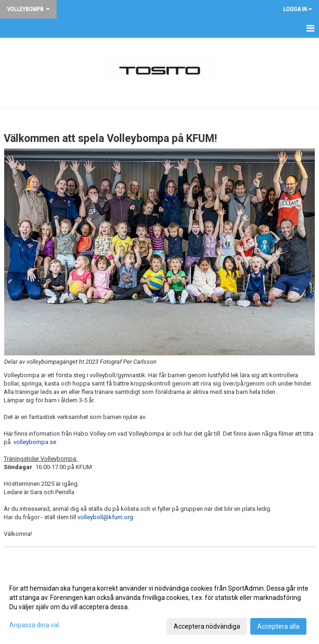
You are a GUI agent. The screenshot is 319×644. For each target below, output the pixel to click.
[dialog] (159, 607)
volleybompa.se (35, 442)
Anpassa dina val (34, 625)
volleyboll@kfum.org (105, 517)
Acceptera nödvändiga (207, 626)
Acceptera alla (278, 626)
